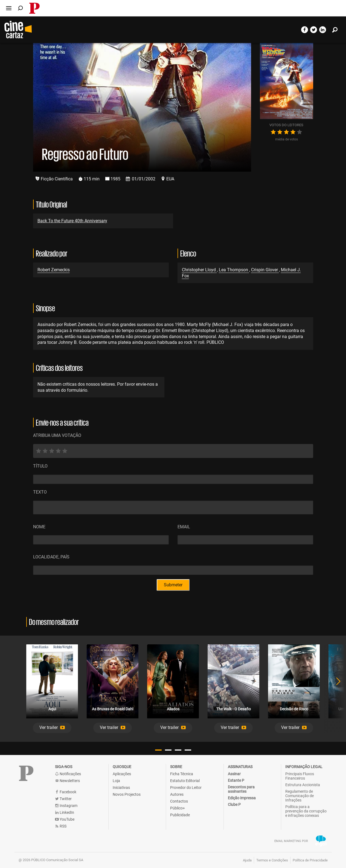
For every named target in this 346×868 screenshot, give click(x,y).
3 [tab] (178, 750)
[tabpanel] (52, 689)
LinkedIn (65, 813)
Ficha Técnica (182, 774)
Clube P (234, 804)
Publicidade (180, 815)
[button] (52, 728)
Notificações (68, 774)
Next (335, 689)
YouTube (65, 819)
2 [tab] (168, 750)
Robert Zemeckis (54, 270)
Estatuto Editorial (185, 781)
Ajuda (247, 860)
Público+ (178, 808)
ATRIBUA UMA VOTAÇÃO (57, 435)
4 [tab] (188, 750)
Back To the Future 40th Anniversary (72, 221)
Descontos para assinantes (241, 789)
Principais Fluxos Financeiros (300, 776)
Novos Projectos (127, 794)
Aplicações (122, 774)
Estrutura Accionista (303, 785)
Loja (116, 781)
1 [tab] (158, 750)
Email (184, 527)
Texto (40, 492)
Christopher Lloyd (199, 270)
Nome (39, 527)
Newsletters (67, 781)
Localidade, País (51, 557)
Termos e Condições (272, 860)
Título (40, 466)
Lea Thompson (234, 270)
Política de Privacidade (310, 860)
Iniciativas (121, 788)
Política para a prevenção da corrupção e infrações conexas (306, 811)
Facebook (66, 792)
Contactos (179, 801)
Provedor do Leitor (186, 788)
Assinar (234, 774)
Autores (177, 794)
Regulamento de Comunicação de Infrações (300, 796)
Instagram (66, 806)
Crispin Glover (265, 270)
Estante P (236, 780)
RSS (61, 826)
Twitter (63, 799)
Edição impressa (242, 798)
